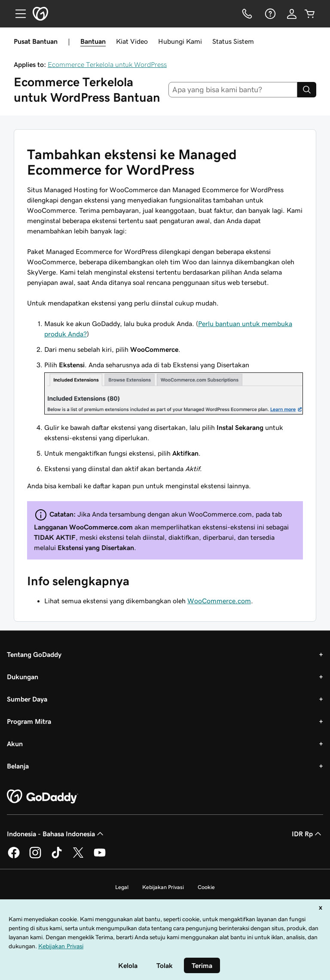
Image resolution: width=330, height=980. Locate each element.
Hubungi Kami (180, 41)
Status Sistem (233, 41)
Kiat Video (132, 41)
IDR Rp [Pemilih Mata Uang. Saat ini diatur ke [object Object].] (307, 834)
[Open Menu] (17, 14)
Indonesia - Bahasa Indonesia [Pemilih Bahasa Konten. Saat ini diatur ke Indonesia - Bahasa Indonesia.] (56, 834)
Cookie (206, 887)
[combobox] (233, 90)
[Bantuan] (269, 14)
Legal (122, 887)
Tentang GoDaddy (34, 654)
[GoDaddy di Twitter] (78, 857)
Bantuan (93, 41)
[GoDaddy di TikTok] (57, 857)
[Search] (307, 90)
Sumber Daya (27, 699)
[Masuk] (292, 14)
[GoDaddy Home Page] (43, 797)
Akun (15, 744)
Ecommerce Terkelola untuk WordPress (107, 64)
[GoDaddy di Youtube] (100, 857)
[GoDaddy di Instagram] (35, 857)
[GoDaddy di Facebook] (14, 857)
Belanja (18, 766)
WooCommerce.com (219, 601)
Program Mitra (29, 721)
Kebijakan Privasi (163, 887)
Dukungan (23, 677)
